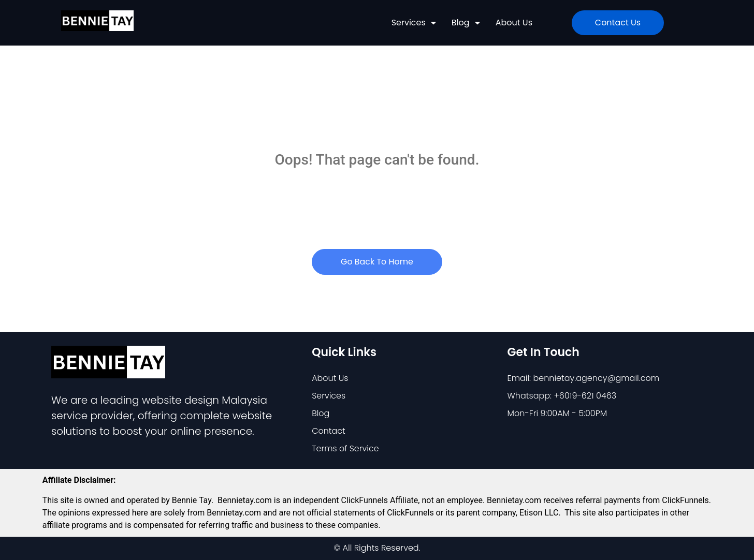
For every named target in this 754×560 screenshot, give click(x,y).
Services (414, 23)
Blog (466, 23)
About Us (514, 23)
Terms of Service (345, 448)
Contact (329, 431)
